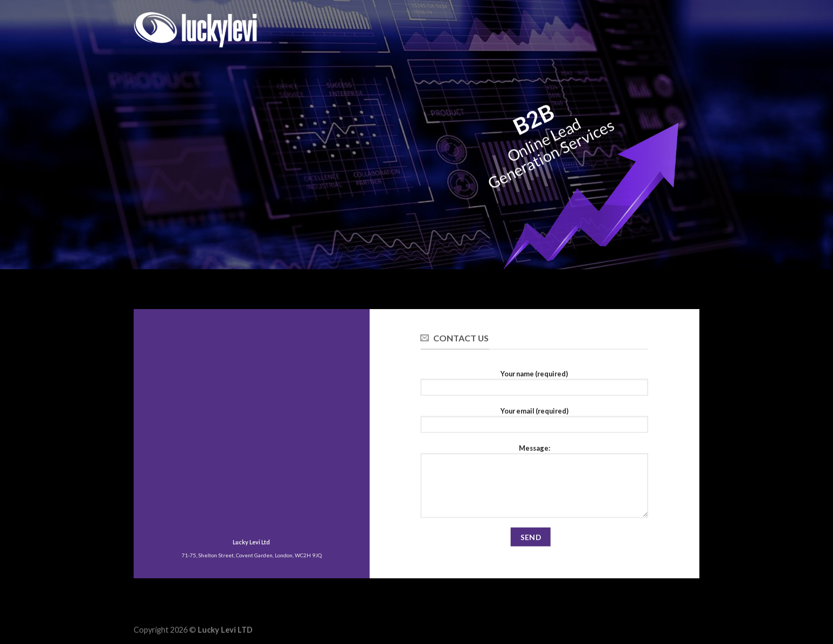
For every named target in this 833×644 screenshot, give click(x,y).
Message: (534, 484)
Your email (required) (534, 423)
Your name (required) (534, 386)
